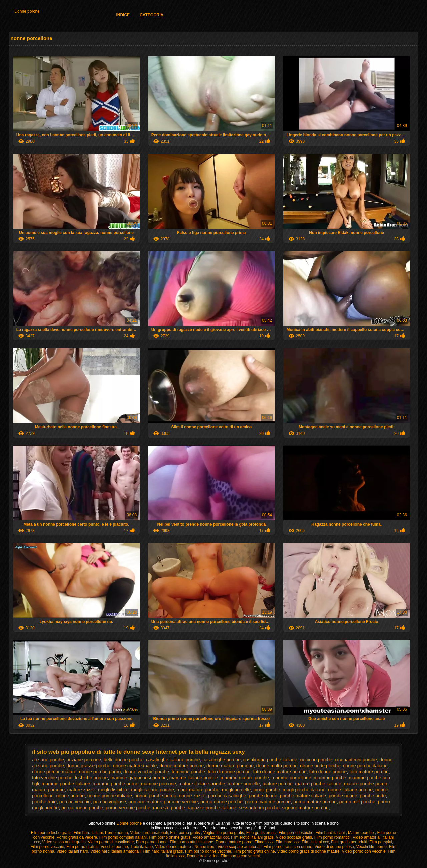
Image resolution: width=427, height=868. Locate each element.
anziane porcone (84, 760)
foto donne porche (328, 772)
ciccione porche (316, 760)
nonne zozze (192, 796)
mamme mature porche (245, 778)
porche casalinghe (227, 796)
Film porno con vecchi (240, 856)
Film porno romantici (332, 837)
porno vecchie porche (128, 808)
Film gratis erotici (261, 833)
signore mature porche (305, 808)
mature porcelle (244, 784)
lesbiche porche (91, 778)
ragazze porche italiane (212, 808)
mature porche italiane (318, 784)
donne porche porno (100, 772)
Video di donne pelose (334, 847)
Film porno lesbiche (296, 833)
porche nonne (343, 796)
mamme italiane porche (194, 778)
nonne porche (70, 796)
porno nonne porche (82, 808)
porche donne (263, 796)
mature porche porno (366, 784)
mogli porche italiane (304, 790)
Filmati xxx (264, 842)
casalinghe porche (222, 760)
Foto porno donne (152, 842)
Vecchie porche (114, 847)
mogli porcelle (236, 790)
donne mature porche (182, 766)
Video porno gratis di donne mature (308, 851)
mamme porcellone (291, 778)
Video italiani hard (72, 851)
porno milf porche (357, 802)
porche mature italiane (303, 796)
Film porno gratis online (254, 851)
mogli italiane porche (152, 790)
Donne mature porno (234, 842)
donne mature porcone (230, 766)
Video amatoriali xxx (211, 837)
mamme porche (330, 778)
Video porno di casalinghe (111, 842)
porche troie (44, 802)
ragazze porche (169, 808)
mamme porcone (159, 784)
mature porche (277, 784)
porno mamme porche (268, 802)
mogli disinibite (113, 790)
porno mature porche (315, 802)
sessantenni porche (259, 808)
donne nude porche (320, 766)
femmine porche (188, 772)
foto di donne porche (229, 772)
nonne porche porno (155, 796)
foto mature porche (369, 772)
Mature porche (361, 833)
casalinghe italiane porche (173, 760)
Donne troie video (203, 856)
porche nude (373, 796)
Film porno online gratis (170, 837)
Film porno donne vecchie (208, 851)
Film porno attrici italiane (191, 842)
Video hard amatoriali (149, 833)
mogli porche (267, 790)
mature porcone (48, 790)
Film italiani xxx (315, 842)
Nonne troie (205, 847)
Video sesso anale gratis (64, 842)
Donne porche (27, 11)
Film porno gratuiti (82, 847)
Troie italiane (141, 847)
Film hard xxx (287, 842)
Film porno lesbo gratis (51, 833)
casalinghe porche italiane (270, 760)
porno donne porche (221, 802)
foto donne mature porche (280, 772)
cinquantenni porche (356, 760)
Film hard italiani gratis (163, 851)
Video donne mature (174, 847)
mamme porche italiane (66, 784)
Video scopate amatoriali (239, 847)
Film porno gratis (186, 833)
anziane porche (48, 760)
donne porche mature (54, 772)
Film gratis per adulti (349, 842)
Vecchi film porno (371, 847)
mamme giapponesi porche (139, 778)
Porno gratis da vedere (77, 837)
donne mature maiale (135, 766)
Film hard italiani (88, 833)
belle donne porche (124, 760)
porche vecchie (75, 802)
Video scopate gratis (294, 837)
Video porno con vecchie (363, 851)
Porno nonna (117, 833)
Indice (123, 15)
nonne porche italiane (110, 796)
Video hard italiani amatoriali (116, 851)
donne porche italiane (365, 766)
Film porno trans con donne (288, 847)
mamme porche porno (116, 784)
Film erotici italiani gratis (252, 837)
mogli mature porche (198, 790)
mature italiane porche (202, 784)
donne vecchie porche (146, 772)
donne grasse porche (89, 766)
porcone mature (145, 802)
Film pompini (381, 842)
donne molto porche (277, 766)
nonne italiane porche (350, 790)
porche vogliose (110, 802)
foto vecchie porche (52, 778)
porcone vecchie (181, 802)
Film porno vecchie (48, 847)
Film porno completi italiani (123, 837)
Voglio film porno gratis (224, 833)
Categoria (152, 15)
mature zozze (81, 790)
